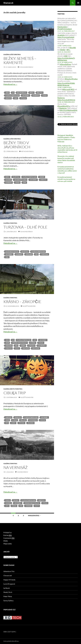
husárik (8, 180)
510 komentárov (26, 232)
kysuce (41, 343)
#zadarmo (61, 98)
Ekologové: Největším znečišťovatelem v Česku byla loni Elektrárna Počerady (66, 138)
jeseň (7, 343)
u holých (32, 346)
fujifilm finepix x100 (12, 95)
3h (13, 93)
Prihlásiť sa (7, 532)
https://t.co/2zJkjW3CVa (66, 100)
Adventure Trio (9, 571)
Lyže (11, 54)
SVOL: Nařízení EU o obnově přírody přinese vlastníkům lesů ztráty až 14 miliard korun (67, 149)
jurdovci (43, 180)
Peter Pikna (8, 596)
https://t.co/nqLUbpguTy (66, 58)
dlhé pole (16, 177)
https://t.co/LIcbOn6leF (66, 37)
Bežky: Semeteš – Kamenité (20, 60)
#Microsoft (66, 89)
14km (7, 93)
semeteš (8, 98)
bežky (32, 93)
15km (7, 340)
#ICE (73, 89)
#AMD (63, 50)
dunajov (18, 417)
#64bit (60, 85)
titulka (23, 98)
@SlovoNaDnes (65, 64)
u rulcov (9, 348)
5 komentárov (22, 472)
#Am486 (73, 48)
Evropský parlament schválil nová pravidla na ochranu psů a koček (66, 179)
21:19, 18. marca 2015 (65, 62)
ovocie (43, 420)
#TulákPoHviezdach (65, 29)
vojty (17, 348)
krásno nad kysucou (20, 343)
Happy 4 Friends (9, 580)
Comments (9, 538)
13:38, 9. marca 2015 (64, 87)
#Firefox (74, 79)
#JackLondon (62, 27)
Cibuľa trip (15, 393)
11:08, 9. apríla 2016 (64, 46)
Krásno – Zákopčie (22, 302)
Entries (8, 535)
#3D (66, 56)
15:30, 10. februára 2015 (66, 102)
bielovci (40, 93)
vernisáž (29, 506)
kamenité (36, 95)
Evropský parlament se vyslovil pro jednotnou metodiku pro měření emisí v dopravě (67, 170)
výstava (22, 423)
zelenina (31, 423)
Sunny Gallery (8, 601)
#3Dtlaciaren (62, 60)
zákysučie (36, 348)
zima (25, 182)
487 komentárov (27, 151)
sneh (16, 98)
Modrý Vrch (8, 592)
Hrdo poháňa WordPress (11, 641)
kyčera (33, 343)
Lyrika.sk (7, 588)
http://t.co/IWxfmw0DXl (68, 110)
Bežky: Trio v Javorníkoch (17, 145)
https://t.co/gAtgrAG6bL (66, 83)
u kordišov (42, 346)
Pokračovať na (10, 84)
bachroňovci (22, 93)
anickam (8, 417)
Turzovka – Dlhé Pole (25, 227)
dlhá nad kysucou (12, 251)
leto (7, 506)
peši (37, 254)
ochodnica (33, 420)
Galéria (6, 54)
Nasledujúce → (35, 515)
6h (13, 340)
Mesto (12, 389)
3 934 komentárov (26, 67)
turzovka (45, 254)
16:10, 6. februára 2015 (66, 117)
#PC (68, 50)
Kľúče (6, 541)
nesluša (23, 420)
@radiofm (61, 35)
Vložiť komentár (29, 306)
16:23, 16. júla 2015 (64, 52)
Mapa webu (8, 544)
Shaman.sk (8, 3)
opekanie (29, 254)
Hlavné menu (78, 3)
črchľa (16, 500)
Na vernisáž (16, 467)
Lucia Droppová (9, 584)
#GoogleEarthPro (64, 106)
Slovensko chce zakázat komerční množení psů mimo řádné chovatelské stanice (66, 159)
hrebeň (42, 177)
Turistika (17, 54)
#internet (66, 85)
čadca (8, 500)
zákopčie (26, 348)
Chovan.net (8, 576)
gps (35, 340)
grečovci (42, 500)
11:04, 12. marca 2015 (65, 77)
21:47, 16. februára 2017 (66, 31)
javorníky (26, 95)
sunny (23, 346)
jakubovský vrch (20, 180)
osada (45, 95)
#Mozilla (68, 79)
